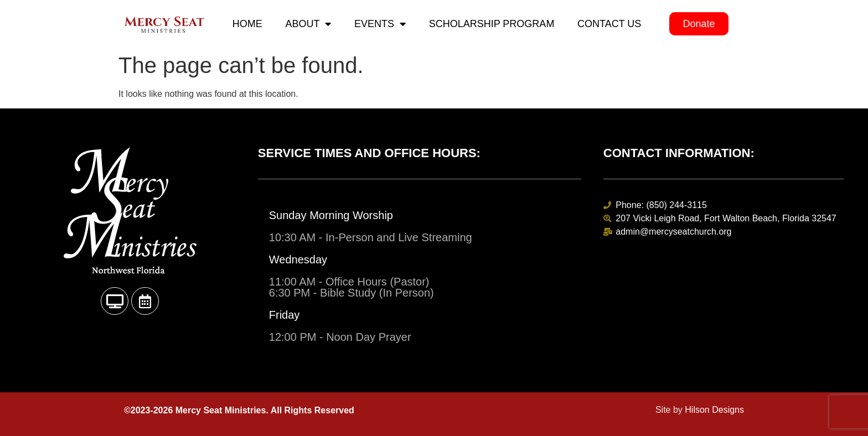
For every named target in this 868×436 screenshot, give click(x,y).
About (308, 24)
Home (247, 24)
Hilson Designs (714, 410)
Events (380, 24)
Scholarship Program (492, 24)
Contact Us (609, 24)
